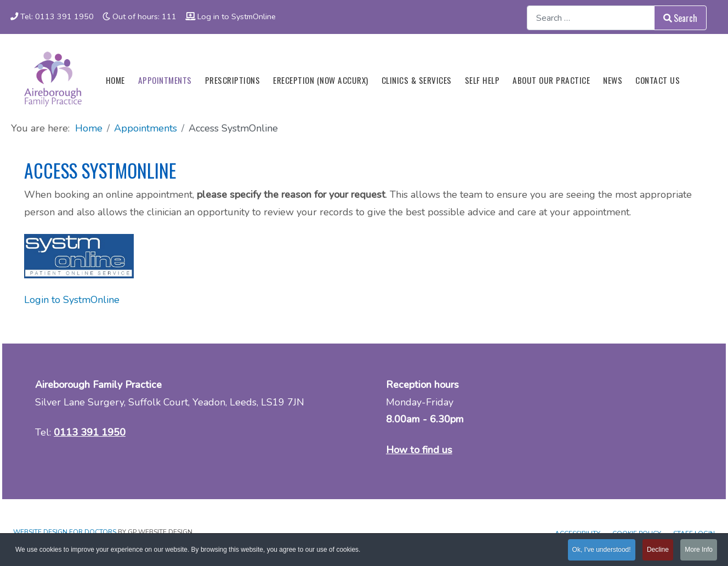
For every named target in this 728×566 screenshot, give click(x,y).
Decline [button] (658, 550)
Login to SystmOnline (72, 300)
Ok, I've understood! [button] (602, 550)
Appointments (165, 80)
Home (115, 80)
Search (680, 18)
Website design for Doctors (65, 532)
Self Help (482, 80)
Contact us (658, 80)
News (613, 80)
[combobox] (591, 18)
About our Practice (551, 80)
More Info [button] (699, 550)
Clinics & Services (417, 80)
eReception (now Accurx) (321, 80)
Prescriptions (233, 80)
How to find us (419, 450)
